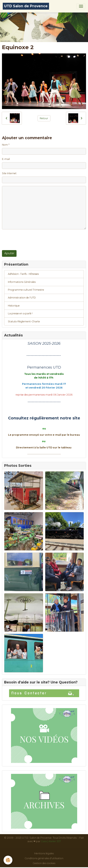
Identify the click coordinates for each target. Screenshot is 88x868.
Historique (14, 306)
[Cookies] (8, 860)
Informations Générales (22, 282)
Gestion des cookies (44, 863)
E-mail (6, 159)
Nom (5, 145)
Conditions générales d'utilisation (44, 858)
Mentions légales (44, 853)
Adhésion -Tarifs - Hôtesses (23, 274)
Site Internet (9, 173)
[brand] (26, 6)
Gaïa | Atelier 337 (51, 841)
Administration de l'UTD (22, 298)
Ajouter (9, 253)
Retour (44, 118)
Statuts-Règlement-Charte (24, 321)
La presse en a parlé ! (20, 313)
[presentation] (32, 240)
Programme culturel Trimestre (26, 290)
